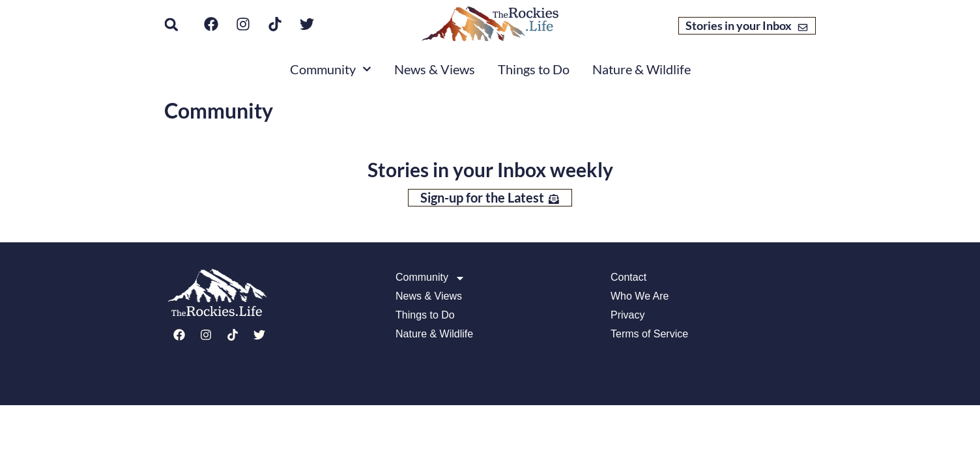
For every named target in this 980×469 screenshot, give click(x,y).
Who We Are (640, 296)
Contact (628, 278)
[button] (171, 25)
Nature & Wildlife (641, 69)
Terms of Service (649, 334)
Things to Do (534, 69)
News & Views (435, 69)
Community (331, 69)
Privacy (627, 315)
